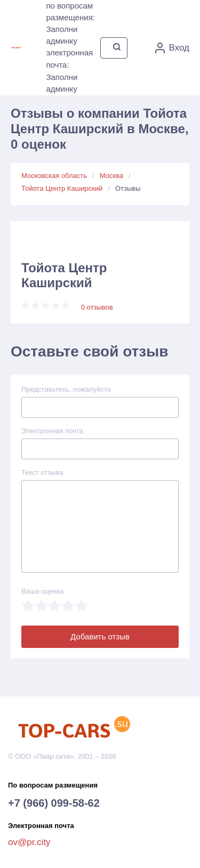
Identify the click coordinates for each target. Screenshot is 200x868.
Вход (172, 48)
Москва (111, 176)
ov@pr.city (29, 842)
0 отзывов (97, 307)
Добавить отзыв (100, 636)
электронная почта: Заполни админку (69, 71)
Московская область (54, 176)
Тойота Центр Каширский (62, 188)
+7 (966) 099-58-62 (54, 803)
